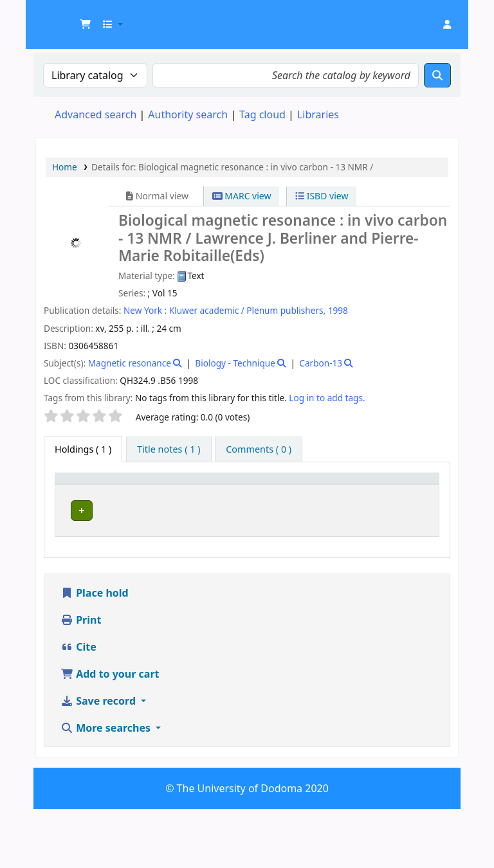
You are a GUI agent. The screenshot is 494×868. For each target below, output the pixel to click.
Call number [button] (272, 491)
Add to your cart (110, 733)
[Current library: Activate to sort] (141, 491)
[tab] (169, 449)
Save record (99, 760)
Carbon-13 (321, 363)
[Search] (437, 75)
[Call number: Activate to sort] (285, 491)
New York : (145, 310)
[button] (86, 24)
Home (65, 167)
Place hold (95, 652)
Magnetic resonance (130, 363)
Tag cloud (262, 114)
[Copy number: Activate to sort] (353, 491)
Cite (78, 706)
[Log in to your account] (447, 24)
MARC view (242, 196)
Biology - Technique (235, 363)
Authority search (188, 114)
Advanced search (96, 114)
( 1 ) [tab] (83, 449)
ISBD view (322, 196)
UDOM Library (68, 18)
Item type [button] (71, 491)
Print (81, 679)
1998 (338, 310)
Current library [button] (128, 491)
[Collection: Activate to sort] (213, 491)
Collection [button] (206, 497)
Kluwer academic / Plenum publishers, (247, 310)
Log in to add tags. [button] (327, 398)
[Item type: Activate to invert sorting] (80, 491)
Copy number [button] (345, 491)
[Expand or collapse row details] (413, 552)
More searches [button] (107, 787)
